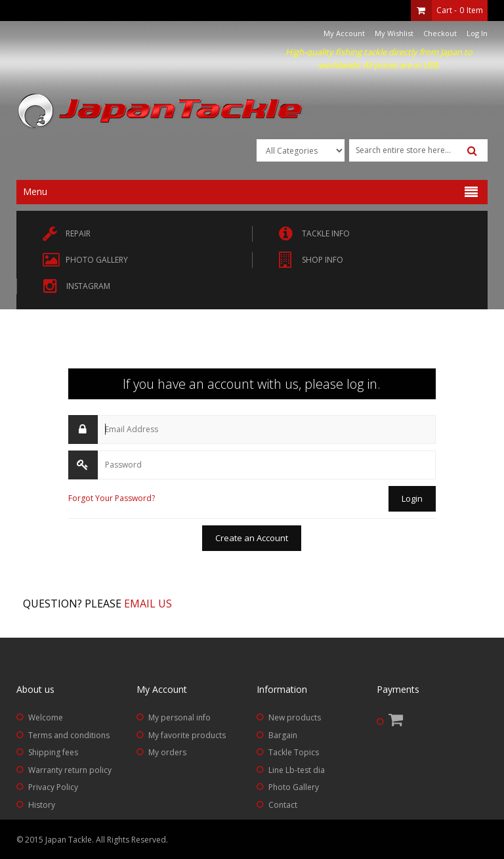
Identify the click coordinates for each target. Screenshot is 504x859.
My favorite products (187, 735)
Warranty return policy (70, 770)
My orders (167, 752)
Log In (477, 33)
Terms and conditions (69, 735)
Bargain (283, 735)
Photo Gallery (294, 787)
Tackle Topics (294, 752)
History (42, 805)
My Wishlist (394, 33)
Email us (148, 604)
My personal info (179, 717)
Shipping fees (53, 752)
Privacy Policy (53, 787)
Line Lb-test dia (297, 770)
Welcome (46, 717)
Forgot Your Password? (112, 498)
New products (295, 717)
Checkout (440, 33)
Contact (283, 805)
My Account (344, 33)
